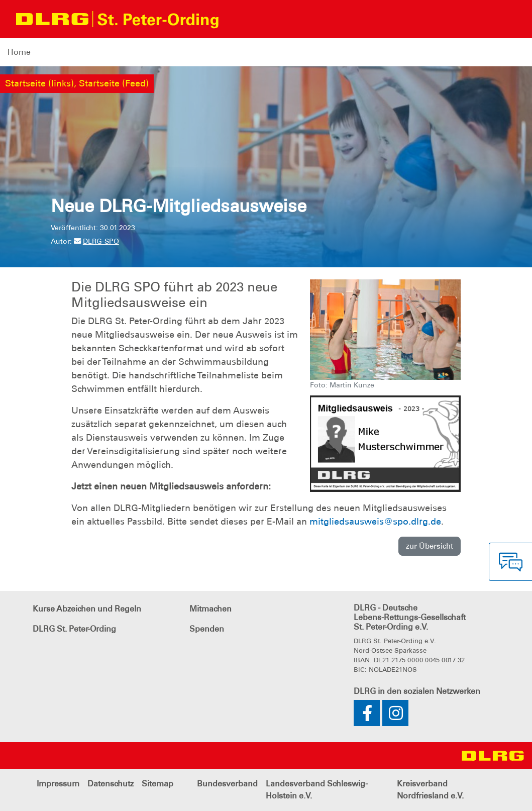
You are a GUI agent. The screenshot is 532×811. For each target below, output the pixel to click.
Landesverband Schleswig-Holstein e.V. (317, 790)
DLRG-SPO (96, 241)
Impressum (58, 784)
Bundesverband (227, 784)
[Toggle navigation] (236, 19)
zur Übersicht (430, 546)
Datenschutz (111, 784)
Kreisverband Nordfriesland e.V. (430, 790)
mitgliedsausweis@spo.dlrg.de (375, 522)
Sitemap (157, 784)
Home (19, 52)
